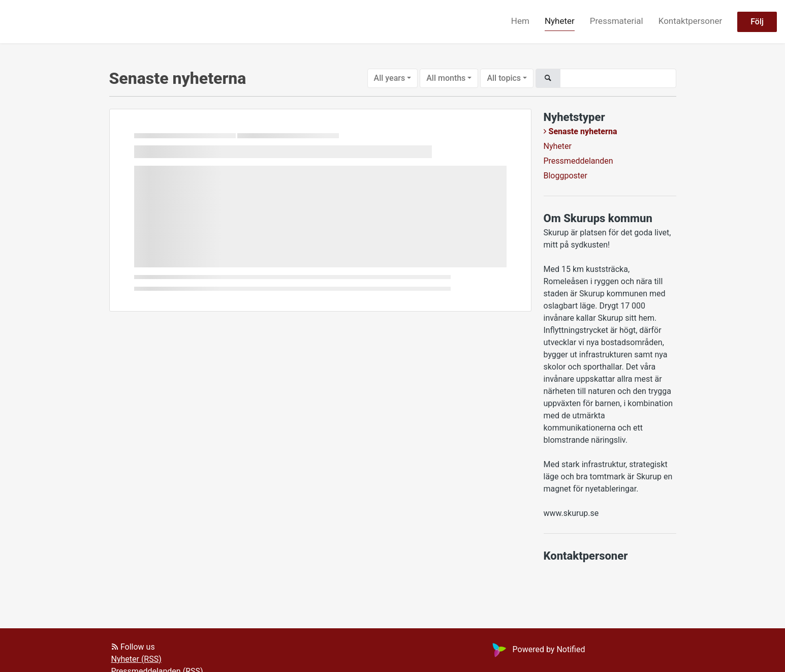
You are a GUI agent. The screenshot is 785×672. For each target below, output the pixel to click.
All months (446, 78)
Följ (757, 22)
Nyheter (560, 21)
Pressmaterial (617, 21)
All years (390, 78)
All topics (504, 78)
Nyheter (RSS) (136, 659)
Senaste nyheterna (583, 131)
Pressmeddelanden (578, 161)
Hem (520, 21)
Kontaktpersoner (690, 21)
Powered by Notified (538, 649)
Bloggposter (566, 176)
